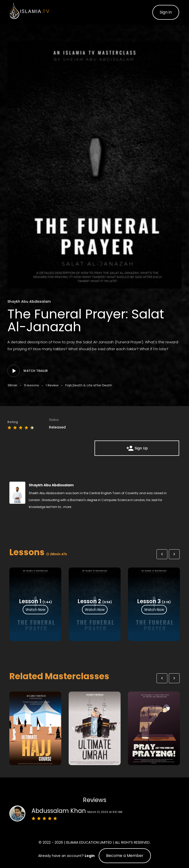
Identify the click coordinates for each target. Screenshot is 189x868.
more (67, 507)
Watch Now (35, 609)
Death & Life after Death (92, 385)
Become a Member (125, 856)
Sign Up (137, 448)
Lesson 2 (89, 601)
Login (90, 856)
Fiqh (69, 385)
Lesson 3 (149, 601)
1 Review (52, 385)
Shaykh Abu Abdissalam (29, 302)
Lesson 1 (30, 601)
